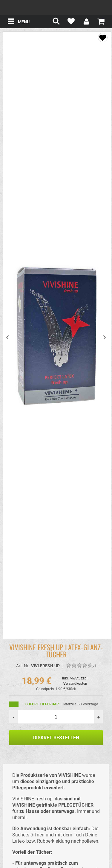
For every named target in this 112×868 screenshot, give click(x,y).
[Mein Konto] (86, 22)
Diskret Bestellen (56, 738)
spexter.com (56, 7)
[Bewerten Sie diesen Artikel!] (69, 666)
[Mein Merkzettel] (71, 22)
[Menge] (56, 717)
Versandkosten (75, 684)
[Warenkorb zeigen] (101, 21)
